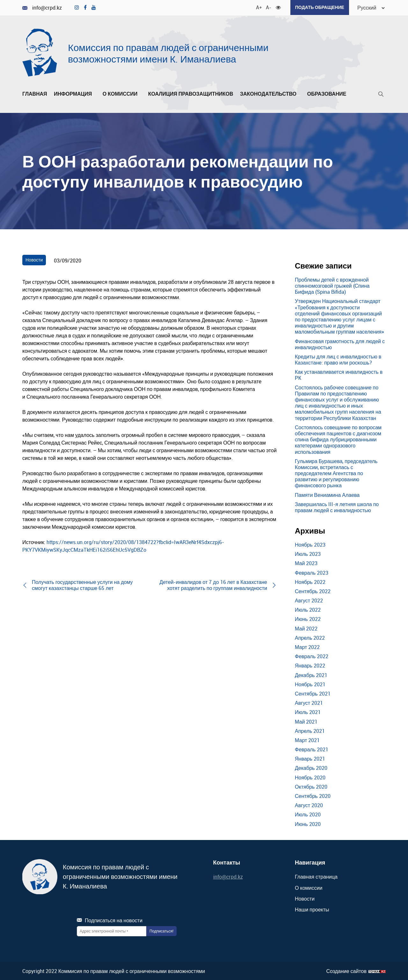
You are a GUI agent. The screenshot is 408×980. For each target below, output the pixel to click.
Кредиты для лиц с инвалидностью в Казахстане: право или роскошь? (338, 359)
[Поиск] (381, 95)
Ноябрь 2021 (310, 683)
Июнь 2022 (308, 618)
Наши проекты (312, 909)
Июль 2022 (308, 609)
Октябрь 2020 (311, 786)
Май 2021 (306, 721)
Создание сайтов (346, 970)
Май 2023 (306, 563)
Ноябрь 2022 (310, 581)
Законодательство (270, 93)
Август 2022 (309, 600)
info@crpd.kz (42, 7)
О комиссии (122, 93)
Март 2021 (307, 739)
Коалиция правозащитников (191, 93)
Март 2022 (307, 646)
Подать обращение (317, 7)
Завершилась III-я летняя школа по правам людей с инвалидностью (337, 506)
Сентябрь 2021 (313, 693)
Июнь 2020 (308, 823)
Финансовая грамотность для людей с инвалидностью (340, 343)
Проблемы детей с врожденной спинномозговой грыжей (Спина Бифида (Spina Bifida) (332, 285)
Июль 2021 (308, 711)
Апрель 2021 (310, 730)
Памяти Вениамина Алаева (327, 494)
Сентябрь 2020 (313, 795)
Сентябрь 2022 (313, 590)
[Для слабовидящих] (276, 6)
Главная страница (316, 876)
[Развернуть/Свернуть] (94, 95)
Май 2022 (306, 628)
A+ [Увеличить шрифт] (256, 6)
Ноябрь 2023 (310, 544)
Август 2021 (309, 702)
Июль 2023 (308, 553)
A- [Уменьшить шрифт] (266, 6)
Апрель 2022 (310, 637)
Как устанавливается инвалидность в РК (339, 374)
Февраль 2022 (312, 656)
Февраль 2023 (312, 572)
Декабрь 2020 (311, 767)
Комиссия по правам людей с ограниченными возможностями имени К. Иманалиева (168, 52)
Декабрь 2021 (311, 674)
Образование (328, 93)
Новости (34, 259)
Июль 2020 (308, 814)
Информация (75, 93)
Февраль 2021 (312, 748)
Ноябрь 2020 (310, 777)
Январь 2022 (310, 665)
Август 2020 (309, 805)
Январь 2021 (310, 758)
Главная (35, 93)
